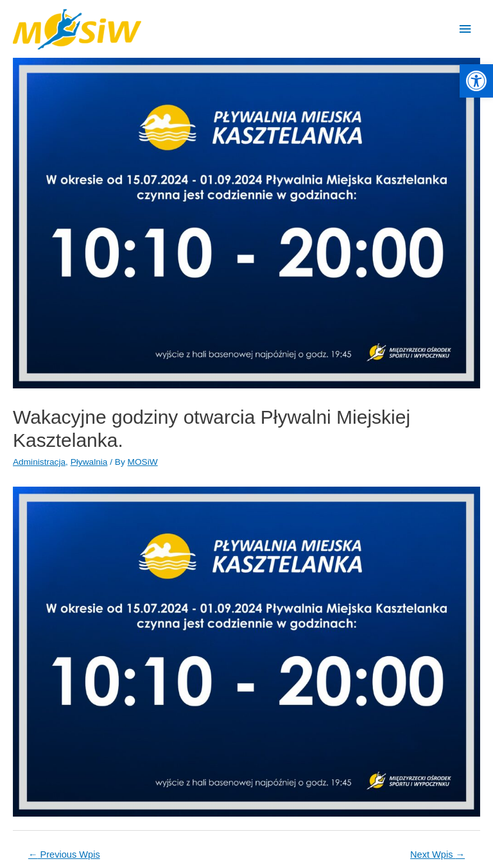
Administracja (39, 462)
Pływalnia (89, 462)
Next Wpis (437, 855)
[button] (476, 81)
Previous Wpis (64, 855)
